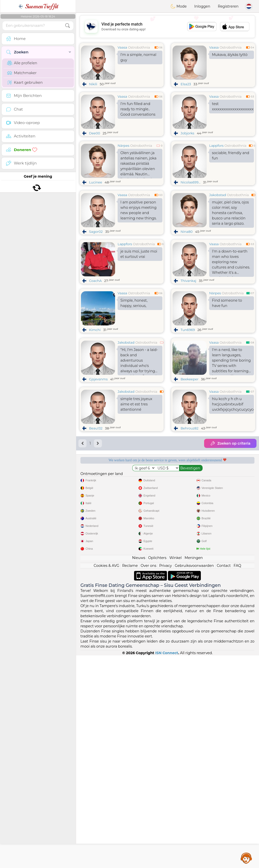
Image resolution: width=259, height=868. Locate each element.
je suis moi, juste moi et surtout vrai (139, 293)
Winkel (175, 770)
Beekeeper (190, 457)
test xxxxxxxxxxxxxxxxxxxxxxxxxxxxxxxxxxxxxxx (233, 106)
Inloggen (202, 6)
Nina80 (187, 271)
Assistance (246, 858)
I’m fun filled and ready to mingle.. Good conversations (138, 109)
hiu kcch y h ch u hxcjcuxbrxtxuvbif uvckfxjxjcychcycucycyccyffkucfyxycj (233, 482)
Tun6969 (188, 369)
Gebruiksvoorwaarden (194, 778)
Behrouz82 (190, 506)
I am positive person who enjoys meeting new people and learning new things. (138, 249)
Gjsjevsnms (98, 457)
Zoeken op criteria (230, 521)
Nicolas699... (191, 182)
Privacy (165, 778)
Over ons (148, 778)
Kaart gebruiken (25, 82)
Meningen (194, 770)
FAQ (238, 778)
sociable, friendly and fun (231, 156)
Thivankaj (188, 320)
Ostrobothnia (139, 47)
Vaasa (122, 47)
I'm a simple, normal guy (138, 57)
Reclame (130, 778)
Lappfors (216, 146)
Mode (179, 6)
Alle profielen (22, 63)
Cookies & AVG (106, 778)
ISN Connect (167, 865)
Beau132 (96, 506)
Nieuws (139, 770)
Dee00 (95, 133)
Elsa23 (186, 84)
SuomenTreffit (38, 6)
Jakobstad (218, 234)
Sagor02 (96, 271)
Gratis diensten (121, 555)
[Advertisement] (167, 27)
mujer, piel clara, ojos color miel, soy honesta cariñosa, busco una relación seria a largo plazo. (230, 252)
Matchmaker (22, 73)
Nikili (93, 84)
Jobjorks (187, 133)
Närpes (123, 146)
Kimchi (95, 369)
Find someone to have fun (227, 342)
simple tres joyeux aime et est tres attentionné (136, 482)
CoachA (95, 320)
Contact (224, 778)
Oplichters (157, 770)
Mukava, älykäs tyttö (230, 55)
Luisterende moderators (214, 555)
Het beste (214, 585)
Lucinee (96, 182)
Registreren (228, 6)
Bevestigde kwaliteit (121, 585)
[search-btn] (68, 26)
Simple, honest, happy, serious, (134, 342)
